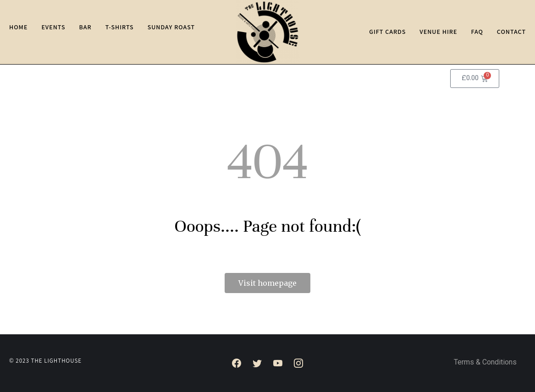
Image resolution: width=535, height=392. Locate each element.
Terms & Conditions (485, 363)
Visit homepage (267, 283)
